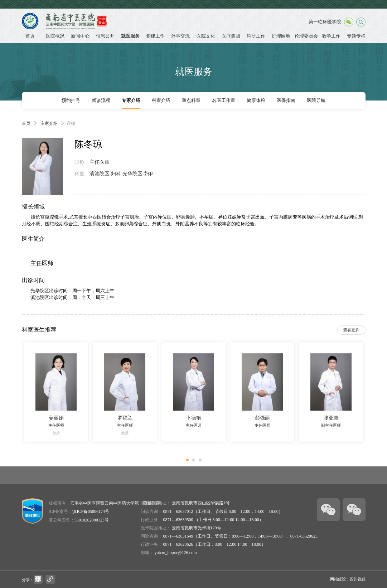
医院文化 (206, 36)
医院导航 (316, 101)
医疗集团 (231, 36)
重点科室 (191, 101)
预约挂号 (71, 101)
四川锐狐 (358, 579)
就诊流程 (101, 101)
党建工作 (155, 36)
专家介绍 (131, 101)
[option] (56, 392)
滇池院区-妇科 (105, 173)
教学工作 (331, 36)
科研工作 (256, 36)
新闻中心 (80, 36)
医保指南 (286, 101)
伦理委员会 (306, 36)
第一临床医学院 (325, 22)
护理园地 (281, 36)
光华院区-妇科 (138, 173)
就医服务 (130, 36)
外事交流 (180, 36)
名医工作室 (224, 101)
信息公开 (105, 36)
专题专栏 (356, 36)
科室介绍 (161, 101)
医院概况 (55, 36)
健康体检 (256, 101)
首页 (30, 36)
